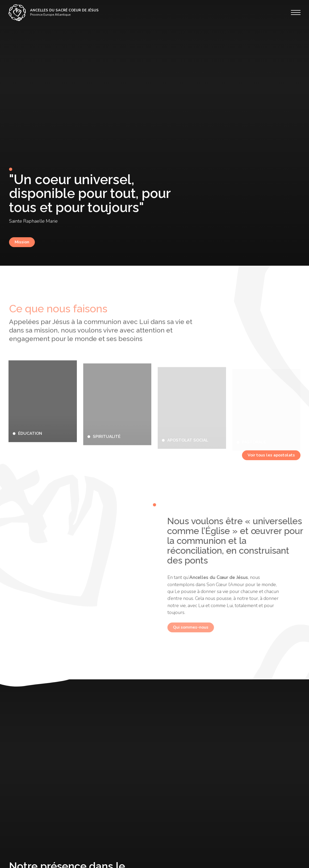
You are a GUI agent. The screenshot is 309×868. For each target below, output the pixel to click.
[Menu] (296, 12)
